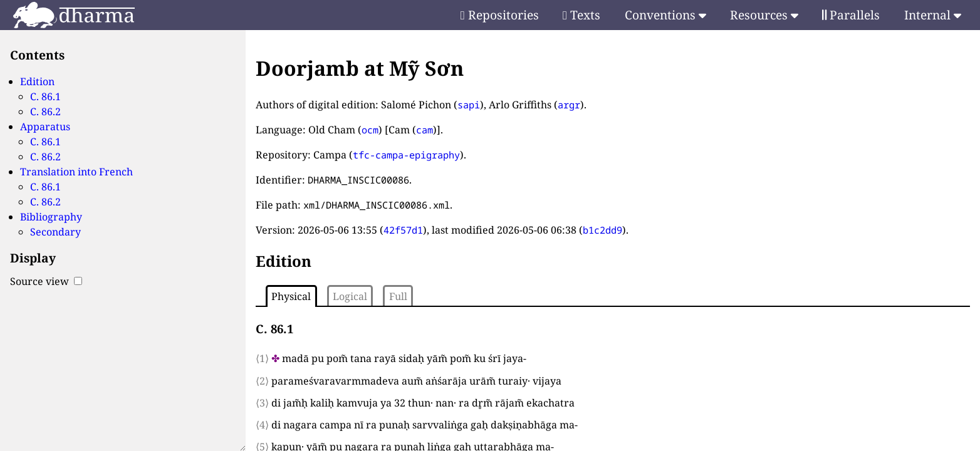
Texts (581, 15)
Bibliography (51, 217)
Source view (46, 281)
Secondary (55, 232)
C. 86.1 (45, 96)
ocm (370, 130)
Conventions (665, 15)
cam (425, 130)
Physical (291, 296)
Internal (933, 15)
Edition (37, 81)
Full (398, 296)
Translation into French (76, 172)
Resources (764, 15)
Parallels (851, 15)
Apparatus (45, 127)
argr (569, 105)
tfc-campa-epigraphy (406, 155)
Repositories (500, 15)
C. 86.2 (45, 111)
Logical (350, 296)
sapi (469, 105)
